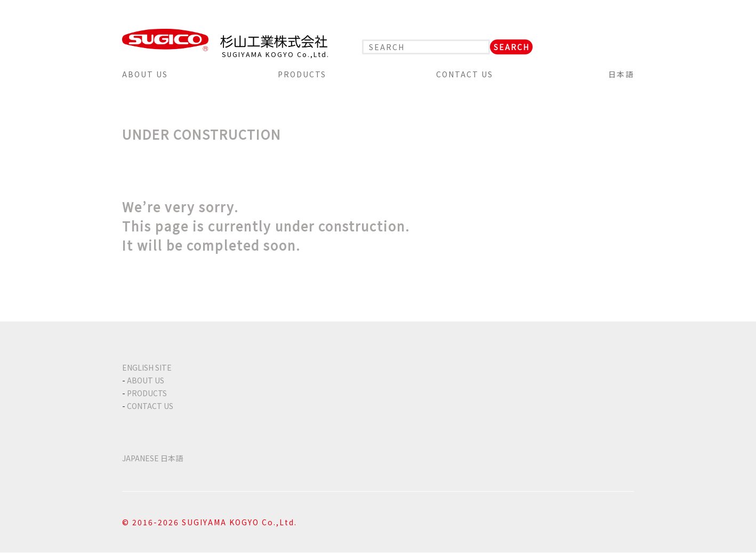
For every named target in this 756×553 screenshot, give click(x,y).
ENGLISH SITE (147, 367)
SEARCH (512, 47)
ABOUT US (145, 74)
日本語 (621, 74)
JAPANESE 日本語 (152, 458)
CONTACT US (465, 74)
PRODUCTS (302, 74)
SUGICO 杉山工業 (225, 40)
